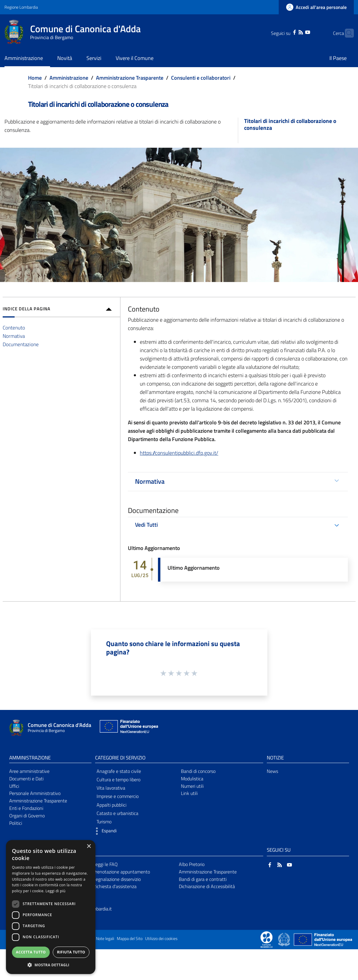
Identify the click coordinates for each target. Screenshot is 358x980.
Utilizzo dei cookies (161, 939)
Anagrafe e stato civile (119, 771)
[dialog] (51, 907)
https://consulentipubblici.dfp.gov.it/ (179, 453)
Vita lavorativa (111, 788)
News (272, 771)
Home (35, 78)
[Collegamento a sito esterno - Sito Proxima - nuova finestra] (266, 939)
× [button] (89, 846)
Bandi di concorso (198, 771)
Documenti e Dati (26, 779)
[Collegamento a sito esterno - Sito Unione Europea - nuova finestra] (128, 728)
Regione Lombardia (21, 7)
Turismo (104, 822)
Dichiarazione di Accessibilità (207, 886)
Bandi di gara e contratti (203, 879)
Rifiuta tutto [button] (71, 952)
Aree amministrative (29, 771)
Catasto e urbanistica (117, 813)
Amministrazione (69, 78)
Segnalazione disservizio (117, 879)
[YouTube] (298, 32)
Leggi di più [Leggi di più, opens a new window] (56, 891)
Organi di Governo (27, 816)
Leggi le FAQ (105, 864)
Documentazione (21, 344)
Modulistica (192, 779)
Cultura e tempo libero (118, 779)
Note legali (105, 939)
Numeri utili (192, 786)
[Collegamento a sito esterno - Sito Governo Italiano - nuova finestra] (285, 939)
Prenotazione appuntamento (121, 872)
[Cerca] (347, 33)
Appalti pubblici (111, 805)
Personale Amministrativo (35, 793)
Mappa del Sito (130, 939)
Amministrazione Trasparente (130, 78)
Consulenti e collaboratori (201, 78)
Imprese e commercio (118, 796)
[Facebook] (285, 32)
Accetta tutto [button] (31, 952)
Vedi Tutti (147, 525)
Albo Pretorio (192, 864)
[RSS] (292, 32)
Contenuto (14, 328)
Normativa (14, 336)
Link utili (189, 793)
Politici (16, 823)
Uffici (14, 786)
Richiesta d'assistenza (115, 886)
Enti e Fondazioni (26, 808)
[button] (104, 831)
